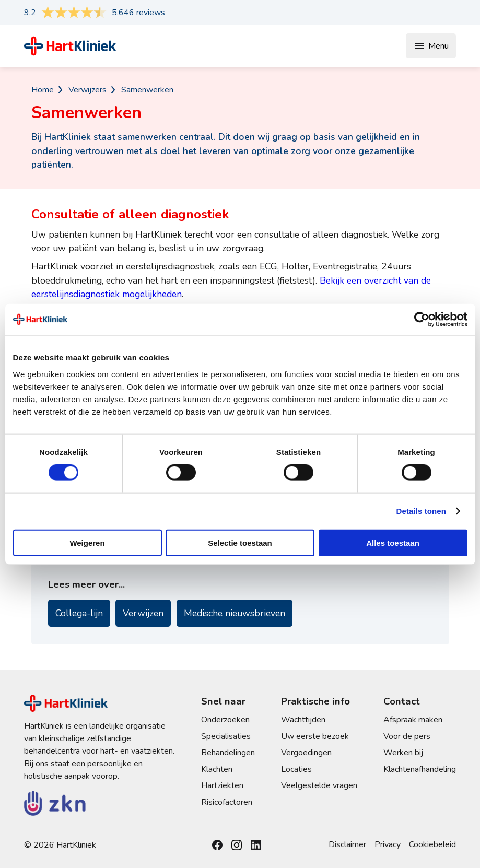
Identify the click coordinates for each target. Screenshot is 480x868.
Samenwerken (147, 90)
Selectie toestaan (240, 542)
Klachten (217, 769)
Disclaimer (347, 844)
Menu (431, 46)
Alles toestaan (393, 542)
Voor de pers (407, 736)
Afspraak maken (413, 720)
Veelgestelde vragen (319, 785)
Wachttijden (303, 720)
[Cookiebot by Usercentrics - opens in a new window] (422, 320)
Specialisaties (226, 736)
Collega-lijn (79, 613)
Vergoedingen (306, 753)
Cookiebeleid (432, 844)
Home (43, 90)
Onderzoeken (225, 720)
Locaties (296, 769)
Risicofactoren (227, 802)
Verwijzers (87, 90)
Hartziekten (222, 785)
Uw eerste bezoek (315, 736)
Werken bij (403, 753)
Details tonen (421, 511)
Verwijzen (143, 613)
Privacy (388, 844)
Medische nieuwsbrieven (235, 613)
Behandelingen (228, 753)
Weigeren (87, 542)
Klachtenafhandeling (420, 769)
